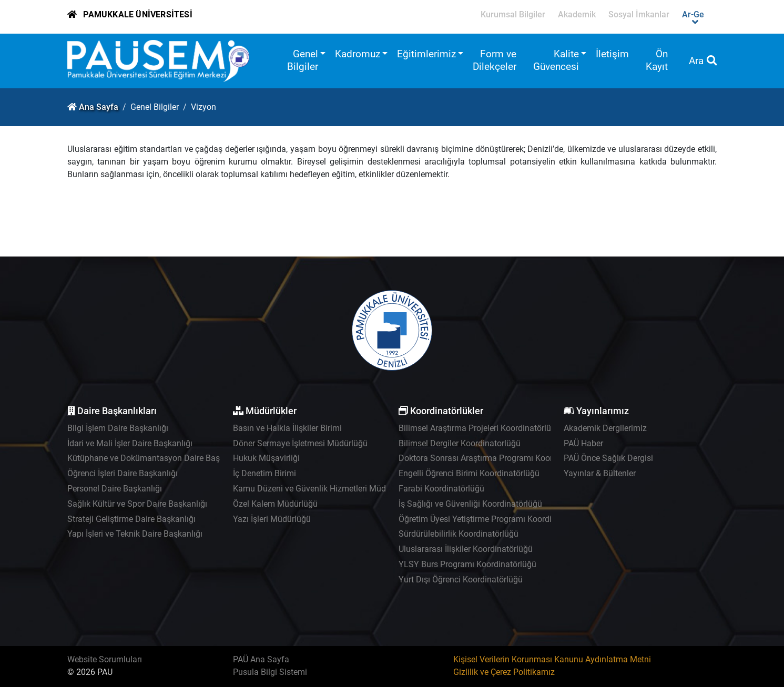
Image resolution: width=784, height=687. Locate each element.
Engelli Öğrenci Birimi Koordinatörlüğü (469, 473)
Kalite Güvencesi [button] (556, 60)
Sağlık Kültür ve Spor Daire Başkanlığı (137, 504)
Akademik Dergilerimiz (605, 428)
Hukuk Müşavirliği (266, 458)
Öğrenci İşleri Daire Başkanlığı (123, 473)
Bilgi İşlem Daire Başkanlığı (118, 428)
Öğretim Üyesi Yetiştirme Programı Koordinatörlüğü (493, 519)
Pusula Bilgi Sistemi (270, 672)
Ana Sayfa (99, 107)
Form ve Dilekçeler (495, 60)
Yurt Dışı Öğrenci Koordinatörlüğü (461, 580)
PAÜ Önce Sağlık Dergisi (608, 458)
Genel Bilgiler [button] (303, 60)
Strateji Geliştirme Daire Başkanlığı (131, 519)
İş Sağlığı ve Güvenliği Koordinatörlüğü (470, 504)
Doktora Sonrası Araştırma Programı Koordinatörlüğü (497, 458)
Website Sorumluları (105, 659)
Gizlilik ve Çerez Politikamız (504, 672)
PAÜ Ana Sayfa (261, 659)
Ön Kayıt (657, 60)
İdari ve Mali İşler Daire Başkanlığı (130, 443)
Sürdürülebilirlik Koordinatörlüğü (459, 534)
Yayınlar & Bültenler (600, 473)
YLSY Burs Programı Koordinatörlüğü (467, 564)
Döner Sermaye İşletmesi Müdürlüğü (300, 443)
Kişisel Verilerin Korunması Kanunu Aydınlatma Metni (552, 659)
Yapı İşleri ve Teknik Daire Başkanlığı (135, 534)
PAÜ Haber (583, 443)
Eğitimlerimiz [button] (426, 54)
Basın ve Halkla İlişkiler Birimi (287, 428)
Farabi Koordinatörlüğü (441, 489)
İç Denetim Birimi (264, 473)
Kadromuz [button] (358, 54)
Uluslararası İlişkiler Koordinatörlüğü (466, 549)
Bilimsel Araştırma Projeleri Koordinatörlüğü (480, 428)
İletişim (612, 54)
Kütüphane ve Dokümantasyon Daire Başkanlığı (156, 458)
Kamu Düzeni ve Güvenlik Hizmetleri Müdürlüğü (321, 489)
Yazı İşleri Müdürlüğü (272, 519)
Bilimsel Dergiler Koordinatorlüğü (460, 443)
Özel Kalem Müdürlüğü (275, 504)
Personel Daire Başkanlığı (115, 489)
